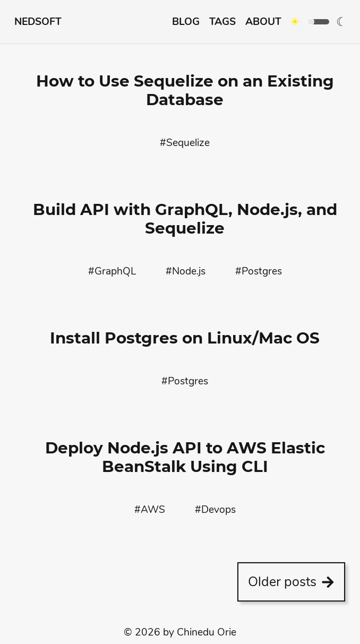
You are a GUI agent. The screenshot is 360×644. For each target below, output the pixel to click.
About (263, 22)
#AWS (150, 510)
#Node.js (186, 271)
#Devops (215, 510)
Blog (186, 22)
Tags (222, 22)
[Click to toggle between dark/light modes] (310, 22)
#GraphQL (112, 271)
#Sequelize (185, 143)
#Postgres (259, 271)
